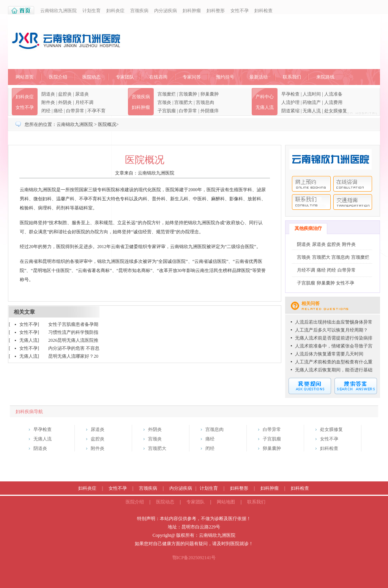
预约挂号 (225, 77)
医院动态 (91, 77)
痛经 (58, 111)
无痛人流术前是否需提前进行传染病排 (334, 338)
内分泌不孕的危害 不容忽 (74, 348)
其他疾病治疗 (308, 228)
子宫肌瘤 (167, 111)
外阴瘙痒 (210, 111)
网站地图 (226, 502)
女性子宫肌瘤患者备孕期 (73, 324)
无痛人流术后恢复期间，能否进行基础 (334, 370)
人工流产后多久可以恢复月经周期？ (331, 330)
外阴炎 (65, 102)
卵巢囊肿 (210, 94)
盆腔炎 (65, 94)
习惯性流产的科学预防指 (73, 332)
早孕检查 (290, 94)
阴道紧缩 (290, 111)
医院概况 (107, 124)
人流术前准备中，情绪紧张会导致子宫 (334, 346)
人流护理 (290, 102)
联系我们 (292, 77)
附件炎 (48, 102)
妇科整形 (216, 11)
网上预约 (311, 184)
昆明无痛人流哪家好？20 (73, 356)
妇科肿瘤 (192, 11)
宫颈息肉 (205, 102)
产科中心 (265, 97)
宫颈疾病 (139, 11)
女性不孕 (240, 11)
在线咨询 (158, 77)
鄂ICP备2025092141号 (194, 558)
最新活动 (259, 77)
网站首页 (25, 77)
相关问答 (311, 303)
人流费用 (333, 102)
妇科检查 (263, 11)
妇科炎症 (115, 11)
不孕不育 (96, 111)
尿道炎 (82, 94)
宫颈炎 (164, 102)
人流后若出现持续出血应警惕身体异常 (334, 322)
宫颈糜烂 (167, 94)
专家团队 (125, 77)
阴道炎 (48, 94)
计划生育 (91, 11)
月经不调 (84, 102)
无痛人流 (265, 107)
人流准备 (333, 94)
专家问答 (192, 77)
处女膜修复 (336, 111)
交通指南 (353, 202)
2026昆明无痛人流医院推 (73, 340)
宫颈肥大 (183, 102)
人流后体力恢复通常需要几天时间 (329, 354)
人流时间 (312, 94)
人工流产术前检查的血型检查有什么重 (334, 362)
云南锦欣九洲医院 (58, 11)
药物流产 (312, 102)
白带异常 (75, 111)
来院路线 (325, 77)
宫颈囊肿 (188, 94)
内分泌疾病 (166, 11)
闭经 (46, 111)
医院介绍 (58, 77)
